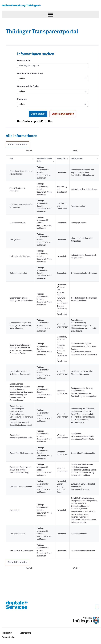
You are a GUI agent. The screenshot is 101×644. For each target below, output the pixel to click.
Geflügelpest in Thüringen (20, 256)
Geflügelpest (15, 240)
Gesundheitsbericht (18, 534)
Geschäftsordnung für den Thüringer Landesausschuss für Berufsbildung (21, 325)
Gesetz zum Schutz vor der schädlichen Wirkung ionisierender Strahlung (21, 470)
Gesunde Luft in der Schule (21, 487)
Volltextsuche (24, 61)
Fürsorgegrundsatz (17, 223)
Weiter (76, 151)
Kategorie (22, 99)
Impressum (7, 633)
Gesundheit (14, 510)
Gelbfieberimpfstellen (18, 273)
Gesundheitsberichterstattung (22, 550)
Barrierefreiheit (9, 637)
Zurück (29, 151)
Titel (12, 158)
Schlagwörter (77, 158)
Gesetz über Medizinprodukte (22, 453)
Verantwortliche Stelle (28, 86)
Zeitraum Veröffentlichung (30, 73)
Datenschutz (25, 633)
